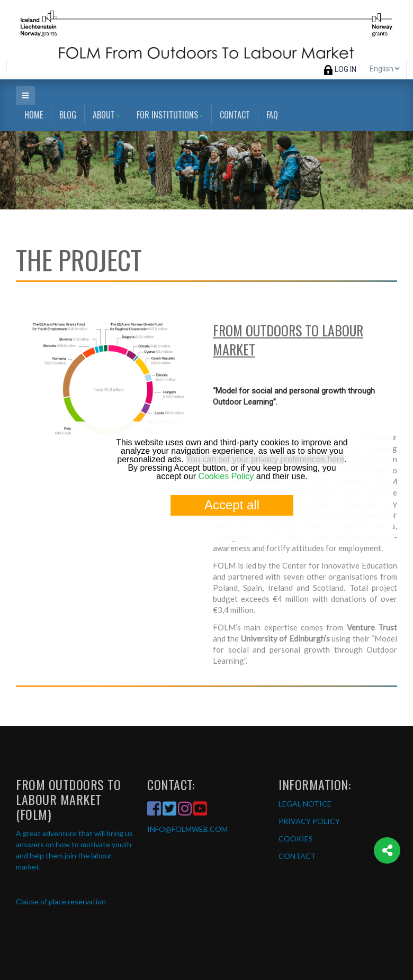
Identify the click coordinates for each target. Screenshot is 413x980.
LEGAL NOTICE (305, 804)
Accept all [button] (232, 505)
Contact (235, 115)
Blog (68, 115)
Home (34, 115)
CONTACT (297, 856)
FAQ (272, 115)
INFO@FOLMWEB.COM (187, 829)
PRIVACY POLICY (309, 821)
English (385, 69)
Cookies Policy (226, 476)
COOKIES (296, 839)
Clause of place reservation (61, 901)
